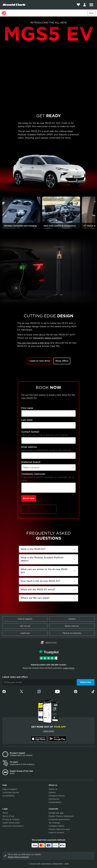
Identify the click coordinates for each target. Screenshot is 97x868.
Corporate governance (59, 819)
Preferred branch (31, 462)
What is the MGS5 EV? (33, 549)
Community (54, 799)
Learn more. (69, 668)
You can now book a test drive (33, 343)
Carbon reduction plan (59, 829)
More (91, 13)
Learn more (48, 731)
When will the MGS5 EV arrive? (38, 590)
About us (53, 789)
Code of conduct (56, 833)
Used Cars (25, 633)
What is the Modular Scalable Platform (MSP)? (42, 559)
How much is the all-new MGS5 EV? (40, 581)
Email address (29, 447)
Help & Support (25, 619)
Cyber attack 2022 (11, 823)
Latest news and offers (15, 677)
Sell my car (25, 626)
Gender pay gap (56, 813)
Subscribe (86, 682)
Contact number (30, 432)
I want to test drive (40, 361)
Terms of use (8, 816)
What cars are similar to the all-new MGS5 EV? (44, 571)
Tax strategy (54, 823)
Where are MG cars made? (35, 598)
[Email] (39, 682)
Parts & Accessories (72, 633)
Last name (27, 420)
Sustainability (55, 802)
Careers (72, 619)
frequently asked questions (47, 338)
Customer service (11, 792)
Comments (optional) (33, 474)
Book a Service (72, 626)
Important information (13, 826)
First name (27, 408)
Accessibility (8, 796)
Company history (57, 796)
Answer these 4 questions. (18, 857)
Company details (56, 826)
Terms (5, 813)
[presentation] (39, 509)
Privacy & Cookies (11, 819)
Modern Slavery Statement (61, 816)
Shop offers (62, 361)
